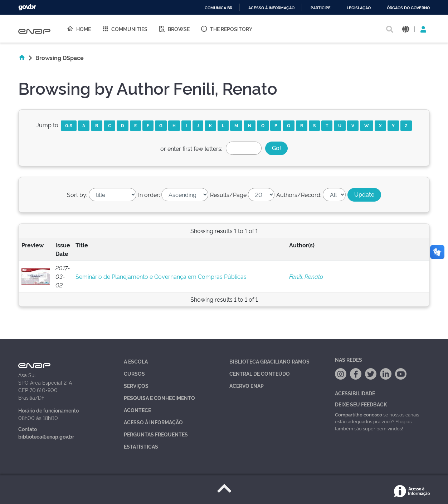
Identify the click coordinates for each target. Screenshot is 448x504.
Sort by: (77, 194)
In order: (149, 194)
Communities (125, 29)
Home (79, 29)
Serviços (136, 386)
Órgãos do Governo (408, 8)
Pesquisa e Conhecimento (159, 398)
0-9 (69, 125)
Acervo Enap (247, 386)
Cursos (134, 373)
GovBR (27, 7)
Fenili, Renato (306, 276)
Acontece (137, 410)
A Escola (136, 361)
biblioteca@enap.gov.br (46, 436)
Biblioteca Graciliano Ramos (269, 361)
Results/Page (228, 194)
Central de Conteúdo (260, 373)
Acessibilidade (355, 393)
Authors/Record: (299, 194)
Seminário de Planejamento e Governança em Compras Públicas (161, 276)
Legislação (359, 8)
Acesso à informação (271, 8)
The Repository (226, 29)
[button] (406, 29)
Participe (321, 8)
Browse (174, 29)
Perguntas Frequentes (156, 434)
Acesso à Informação (153, 422)
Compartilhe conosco (359, 414)
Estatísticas (141, 446)
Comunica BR (218, 8)
